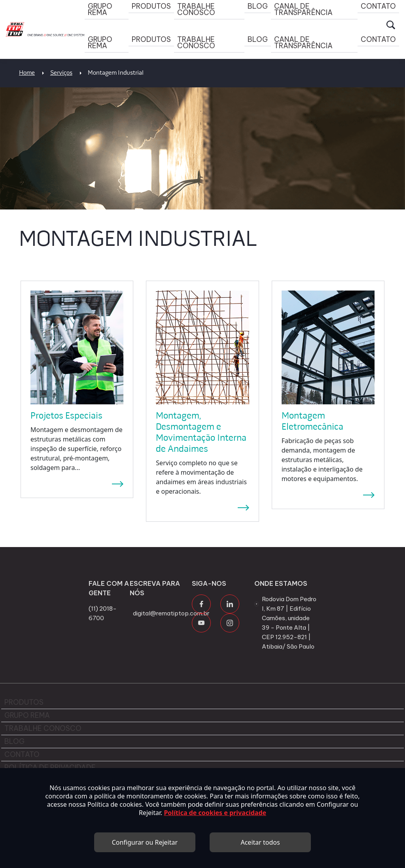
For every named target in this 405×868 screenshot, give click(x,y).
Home (27, 73)
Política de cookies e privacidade (215, 813)
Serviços (61, 73)
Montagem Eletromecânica (312, 422)
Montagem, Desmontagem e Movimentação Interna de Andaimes (201, 433)
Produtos (151, 39)
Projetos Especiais (66, 416)
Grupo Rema (100, 42)
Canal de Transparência (303, 42)
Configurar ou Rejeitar (145, 842)
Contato (378, 39)
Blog (258, 39)
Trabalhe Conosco (196, 42)
